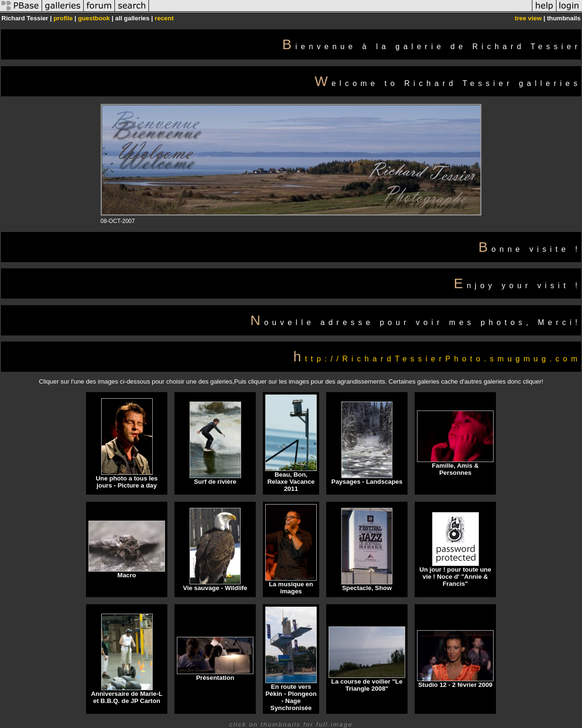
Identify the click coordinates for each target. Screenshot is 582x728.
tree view (528, 18)
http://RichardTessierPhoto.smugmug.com (437, 359)
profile (63, 18)
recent (164, 18)
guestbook (94, 18)
